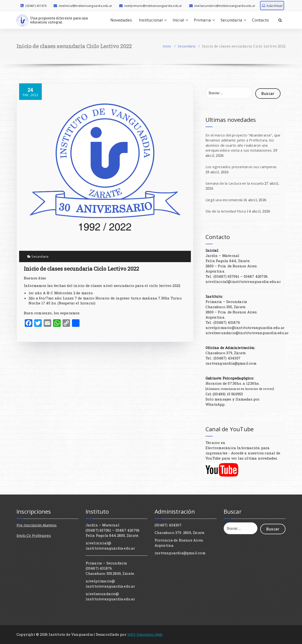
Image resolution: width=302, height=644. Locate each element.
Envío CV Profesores (34, 535)
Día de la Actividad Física (226, 211)
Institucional (151, 20)
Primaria (202, 20)
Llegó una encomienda (224, 200)
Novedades (121, 20)
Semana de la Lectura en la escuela (235, 183)
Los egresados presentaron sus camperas (241, 167)
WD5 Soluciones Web (145, 634)
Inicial (178, 20)
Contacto (260, 20)
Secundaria (231, 20)
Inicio (167, 46)
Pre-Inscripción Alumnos (37, 525)
